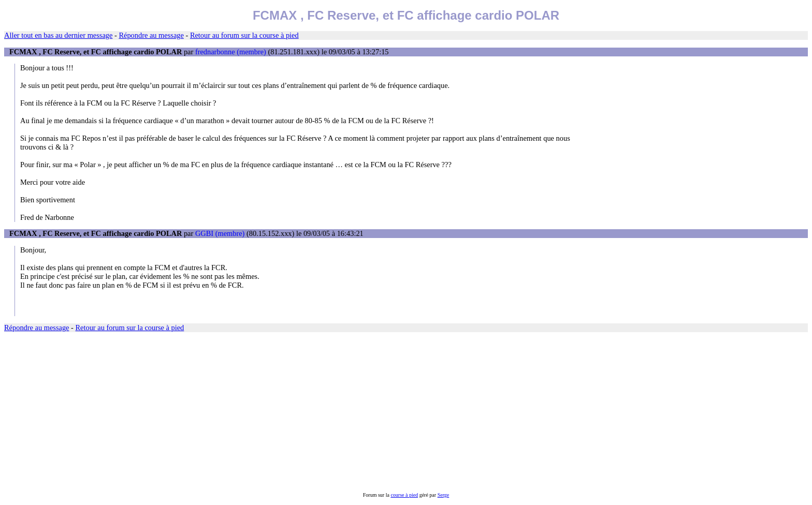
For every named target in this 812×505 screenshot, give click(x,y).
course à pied (404, 495)
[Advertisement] (315, 412)
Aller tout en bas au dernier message (58, 35)
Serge (444, 495)
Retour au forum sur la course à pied (244, 35)
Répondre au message (151, 35)
